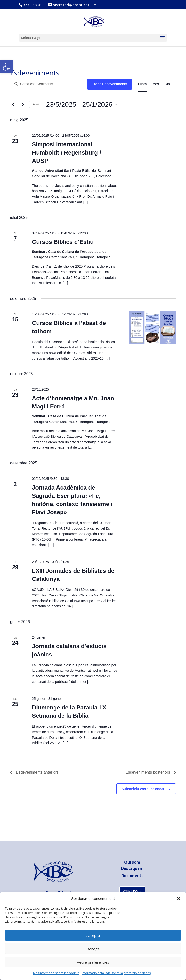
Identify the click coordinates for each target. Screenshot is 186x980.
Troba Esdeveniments (110, 84)
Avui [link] (36, 104)
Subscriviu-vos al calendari (143, 789)
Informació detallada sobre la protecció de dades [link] (116, 973)
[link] (6, 67)
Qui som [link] (132, 862)
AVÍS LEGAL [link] (132, 891)
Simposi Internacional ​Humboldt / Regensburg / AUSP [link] (66, 153)
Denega (93, 949)
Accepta (93, 935)
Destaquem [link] (132, 868)
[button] (179, 899)
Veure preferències (93, 962)
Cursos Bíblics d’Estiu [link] (63, 242)
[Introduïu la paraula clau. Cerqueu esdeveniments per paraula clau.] (49, 84)
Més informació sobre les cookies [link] (56, 973)
